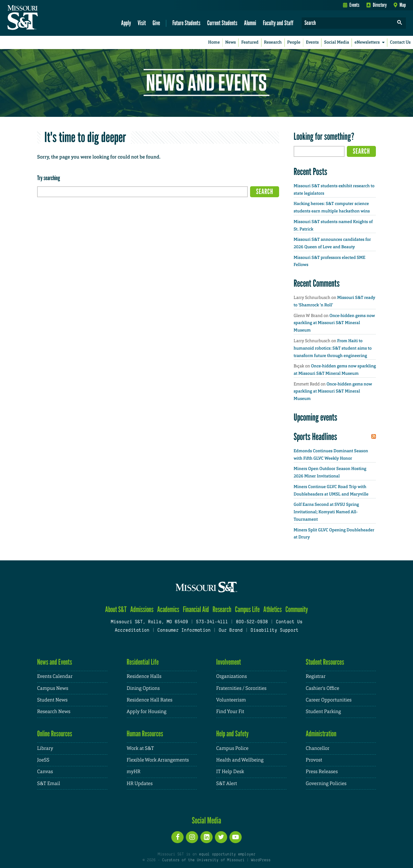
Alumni (250, 23)
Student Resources (325, 662)
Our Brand (230, 631)
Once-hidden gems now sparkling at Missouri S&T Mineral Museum (334, 323)
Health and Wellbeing (240, 760)
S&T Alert (227, 784)
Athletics (272, 609)
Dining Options (143, 688)
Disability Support (274, 631)
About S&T (116, 609)
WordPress (261, 860)
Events (351, 5)
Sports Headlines (315, 436)
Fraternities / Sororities (241, 688)
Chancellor (318, 748)
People (294, 42)
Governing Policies (326, 784)
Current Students (222, 23)
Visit (142, 23)
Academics (168, 609)
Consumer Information (184, 631)
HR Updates (140, 784)
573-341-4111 (212, 622)
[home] (43, 18)
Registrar (316, 676)
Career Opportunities (329, 700)
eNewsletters (371, 42)
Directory (377, 5)
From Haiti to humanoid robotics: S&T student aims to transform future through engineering (333, 348)
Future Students (186, 23)
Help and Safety (232, 734)
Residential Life (143, 662)
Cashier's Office (323, 688)
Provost (314, 760)
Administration (321, 734)
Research (273, 42)
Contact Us (400, 42)
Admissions (142, 609)
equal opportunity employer (227, 854)
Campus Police (232, 748)
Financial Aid (196, 609)
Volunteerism (231, 700)
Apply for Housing (147, 712)
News (231, 42)
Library (45, 748)
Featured (250, 42)
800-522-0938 (252, 622)
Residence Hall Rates (150, 700)
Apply (126, 23)
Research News (54, 712)
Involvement (229, 662)
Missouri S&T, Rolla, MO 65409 (149, 622)
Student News (52, 700)
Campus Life (247, 609)
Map (400, 5)
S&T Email (49, 784)
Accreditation (132, 631)
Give (156, 23)
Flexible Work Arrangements (158, 760)
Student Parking (323, 712)
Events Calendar (55, 676)
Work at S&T (141, 748)
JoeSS (43, 760)
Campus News (53, 688)
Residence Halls (144, 676)
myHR (134, 772)
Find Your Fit (230, 712)
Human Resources (145, 734)
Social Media (337, 42)
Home (214, 42)
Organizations (232, 676)
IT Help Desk (230, 772)
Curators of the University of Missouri (203, 860)
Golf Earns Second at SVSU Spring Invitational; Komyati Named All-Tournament (326, 512)
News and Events (55, 662)
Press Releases (322, 772)
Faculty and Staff (278, 23)
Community (297, 609)
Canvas (45, 772)
